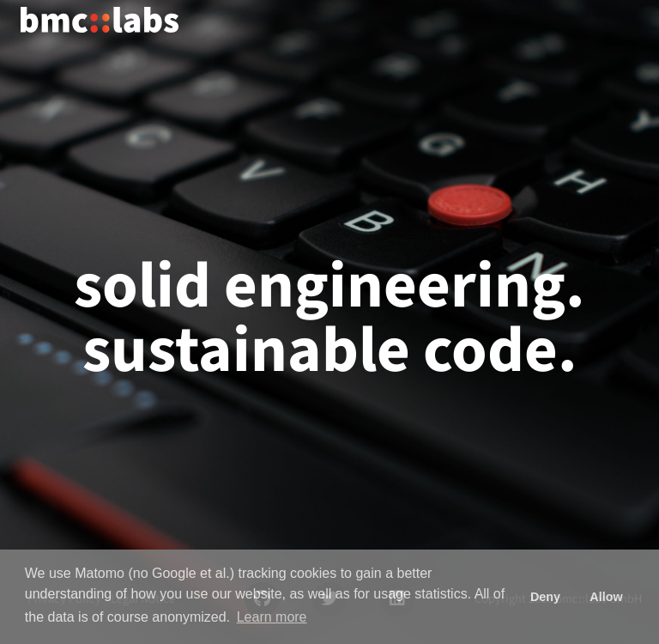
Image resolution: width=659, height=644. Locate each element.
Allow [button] (606, 597)
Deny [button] (545, 597)
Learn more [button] (272, 617)
